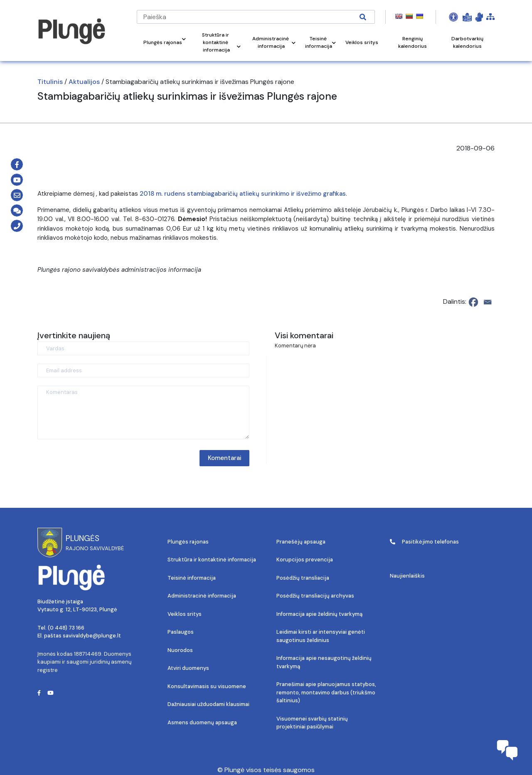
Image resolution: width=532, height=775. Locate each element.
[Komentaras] (143, 412)
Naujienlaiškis (407, 576)
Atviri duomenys (188, 668)
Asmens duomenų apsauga (202, 722)
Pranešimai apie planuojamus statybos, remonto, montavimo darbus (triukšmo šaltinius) (326, 692)
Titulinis (50, 82)
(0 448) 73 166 (66, 628)
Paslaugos (181, 632)
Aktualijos (84, 82)
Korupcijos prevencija (305, 560)
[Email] (488, 302)
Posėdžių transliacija (303, 578)
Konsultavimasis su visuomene (207, 686)
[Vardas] (143, 348)
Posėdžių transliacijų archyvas (315, 596)
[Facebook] (473, 302)
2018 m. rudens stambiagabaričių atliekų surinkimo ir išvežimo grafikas (243, 194)
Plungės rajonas (188, 542)
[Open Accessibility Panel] (453, 17)
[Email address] (143, 370)
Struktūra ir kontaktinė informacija (212, 560)
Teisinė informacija (192, 578)
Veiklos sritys (185, 614)
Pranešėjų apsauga (301, 542)
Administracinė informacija (202, 596)
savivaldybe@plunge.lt (92, 636)
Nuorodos (180, 650)
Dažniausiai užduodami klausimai (208, 704)
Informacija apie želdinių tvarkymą (319, 614)
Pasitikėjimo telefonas (424, 542)
